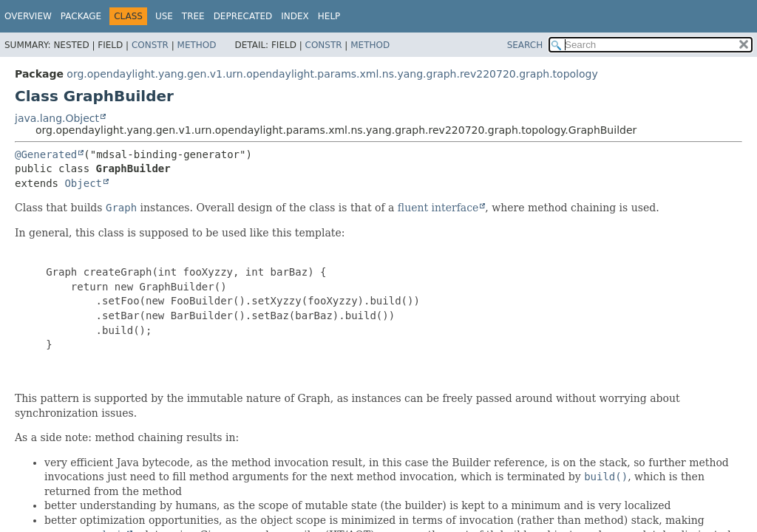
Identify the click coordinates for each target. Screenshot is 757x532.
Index (295, 16)
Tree (193, 16)
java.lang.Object (57, 118)
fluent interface (438, 208)
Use (164, 16)
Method (197, 45)
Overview (28, 16)
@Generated (46, 154)
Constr (150, 45)
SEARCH (525, 45)
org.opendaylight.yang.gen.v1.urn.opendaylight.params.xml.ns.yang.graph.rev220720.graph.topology (332, 74)
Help (329, 16)
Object (83, 183)
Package (81, 16)
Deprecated (243, 16)
